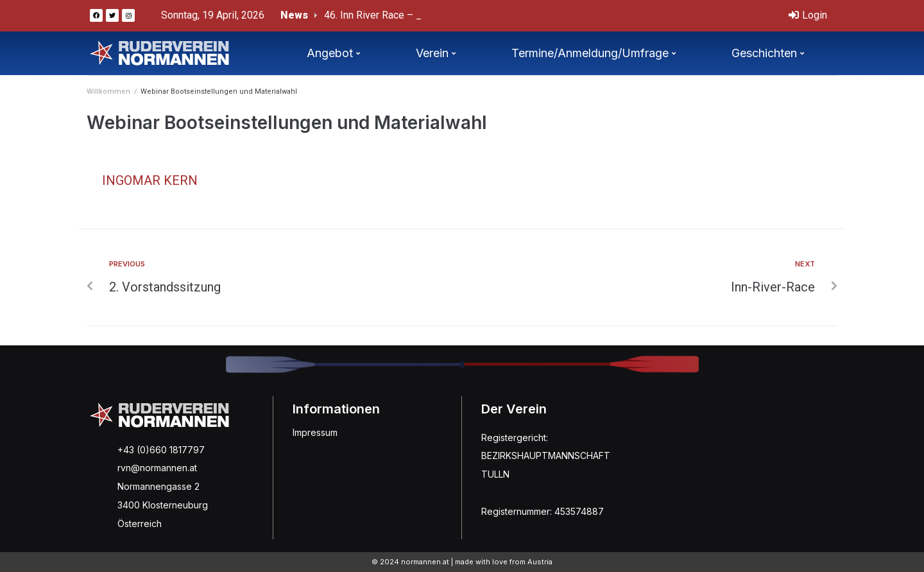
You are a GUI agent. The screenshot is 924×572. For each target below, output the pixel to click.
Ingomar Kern (150, 180)
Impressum (315, 432)
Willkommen (108, 91)
